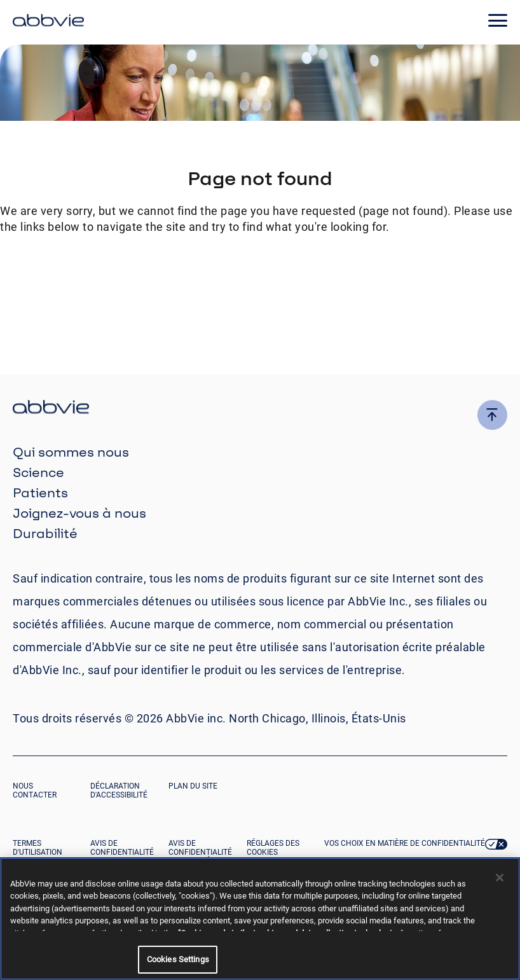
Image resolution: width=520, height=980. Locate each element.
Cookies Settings (178, 959)
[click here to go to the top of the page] (492, 415)
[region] (260, 919)
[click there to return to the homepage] (260, 409)
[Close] (500, 878)
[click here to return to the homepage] (48, 22)
